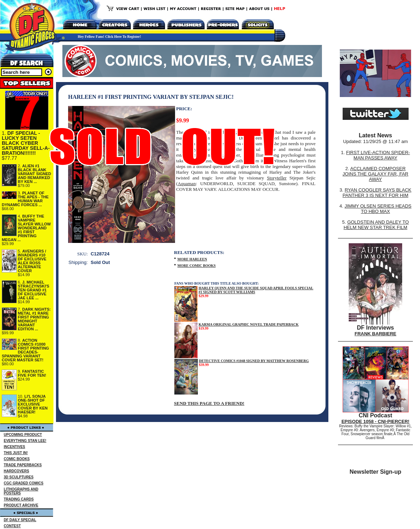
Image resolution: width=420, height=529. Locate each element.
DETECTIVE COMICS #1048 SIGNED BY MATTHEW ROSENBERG (254, 361)
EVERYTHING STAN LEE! (25, 441)
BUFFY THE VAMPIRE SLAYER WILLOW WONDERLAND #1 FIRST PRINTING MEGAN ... (26, 228)
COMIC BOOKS (17, 459)
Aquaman (187, 184)
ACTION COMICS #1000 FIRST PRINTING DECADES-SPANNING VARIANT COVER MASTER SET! (25, 350)
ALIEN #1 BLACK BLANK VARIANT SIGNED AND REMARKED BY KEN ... (34, 174)
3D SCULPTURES (19, 477)
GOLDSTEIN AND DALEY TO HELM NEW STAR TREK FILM (376, 225)
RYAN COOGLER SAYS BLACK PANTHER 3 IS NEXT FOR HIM (377, 193)
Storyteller (277, 178)
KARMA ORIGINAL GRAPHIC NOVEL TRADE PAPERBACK (249, 324)
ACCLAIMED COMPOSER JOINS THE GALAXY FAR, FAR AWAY (375, 174)
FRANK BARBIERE (376, 334)
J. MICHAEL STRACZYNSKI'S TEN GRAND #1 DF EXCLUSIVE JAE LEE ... (34, 290)
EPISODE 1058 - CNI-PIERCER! (376, 421)
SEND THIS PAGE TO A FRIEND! (209, 403)
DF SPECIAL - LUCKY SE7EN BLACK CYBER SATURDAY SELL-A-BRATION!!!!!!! (26, 143)
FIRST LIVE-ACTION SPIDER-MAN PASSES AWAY (378, 155)
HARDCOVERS (17, 471)
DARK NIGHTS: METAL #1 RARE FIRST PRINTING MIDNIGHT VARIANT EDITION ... (34, 319)
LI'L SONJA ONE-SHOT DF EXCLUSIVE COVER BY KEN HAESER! (33, 404)
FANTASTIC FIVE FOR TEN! (32, 373)
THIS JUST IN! (16, 453)
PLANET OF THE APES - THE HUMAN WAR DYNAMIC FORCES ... (25, 199)
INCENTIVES (15, 447)
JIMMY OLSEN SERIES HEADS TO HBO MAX (378, 209)
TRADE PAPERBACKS (23, 465)
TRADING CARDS (19, 499)
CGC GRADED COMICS (24, 483)
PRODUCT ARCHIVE (21, 505)
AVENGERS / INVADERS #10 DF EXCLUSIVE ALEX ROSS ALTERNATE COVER (32, 261)
